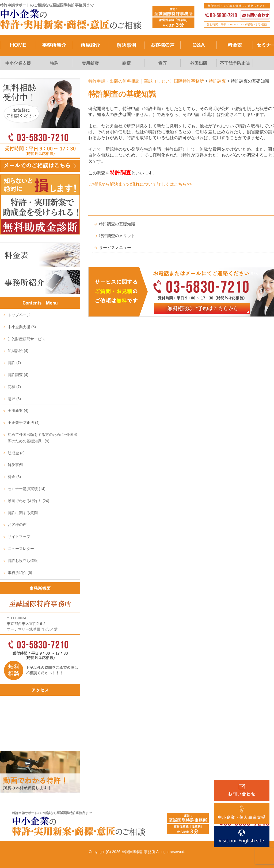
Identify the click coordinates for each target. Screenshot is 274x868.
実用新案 (18, 410)
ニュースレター (21, 549)
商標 (14, 387)
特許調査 (18, 375)
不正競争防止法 (24, 423)
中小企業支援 (22, 327)
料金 (14, 477)
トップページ (19, 315)
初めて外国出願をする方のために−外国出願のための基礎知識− (43, 438)
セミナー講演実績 (27, 489)
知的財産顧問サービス (26, 339)
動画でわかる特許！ (28, 501)
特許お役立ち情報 (23, 561)
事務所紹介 (20, 573)
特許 (14, 363)
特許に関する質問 (23, 513)
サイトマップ (19, 537)
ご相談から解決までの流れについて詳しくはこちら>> (140, 184)
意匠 (14, 399)
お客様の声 (17, 525)
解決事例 (15, 465)
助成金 (16, 453)
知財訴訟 (18, 351)
